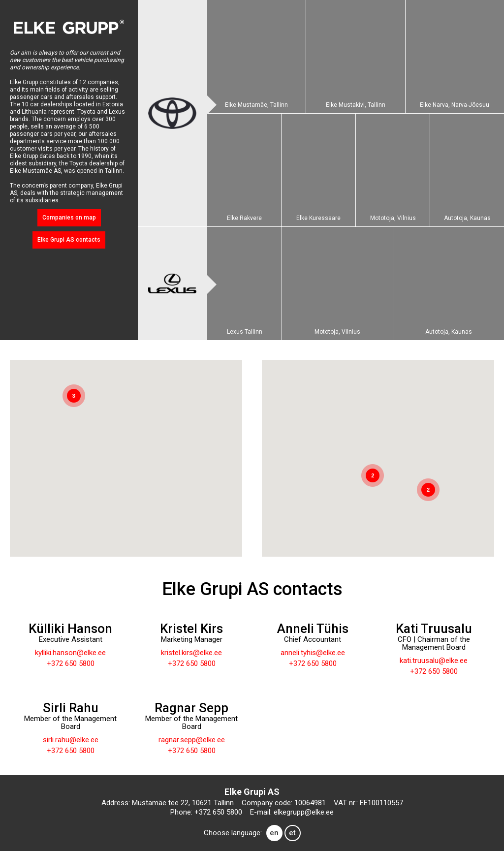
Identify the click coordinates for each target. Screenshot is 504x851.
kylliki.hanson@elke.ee (70, 653)
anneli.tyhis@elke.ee (313, 653)
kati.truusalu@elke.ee (434, 661)
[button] (149, 394)
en (274, 833)
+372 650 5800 (71, 663)
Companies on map (69, 218)
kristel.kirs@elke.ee (191, 653)
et (292, 833)
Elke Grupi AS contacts (69, 240)
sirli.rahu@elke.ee (71, 740)
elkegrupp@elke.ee (304, 812)
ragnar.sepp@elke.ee (192, 740)
